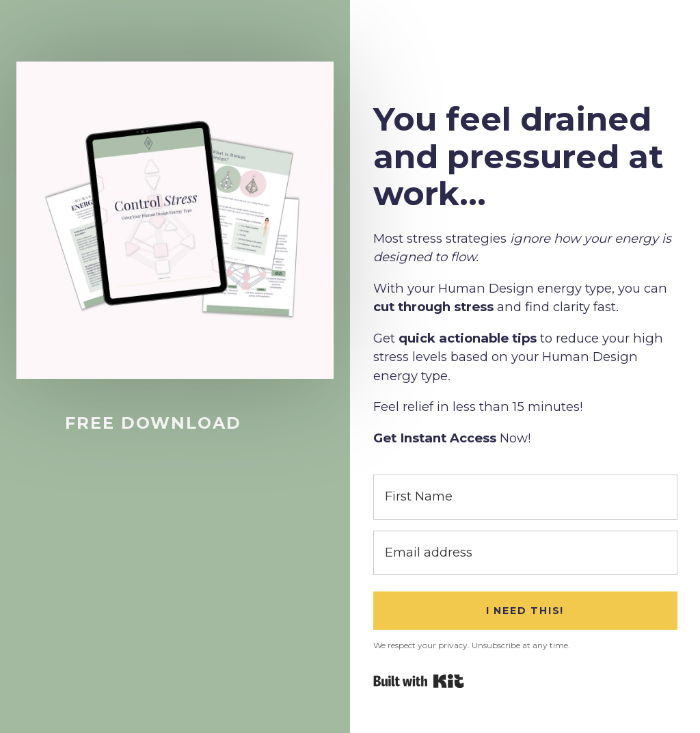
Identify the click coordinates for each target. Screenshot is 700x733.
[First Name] (525, 497)
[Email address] (525, 553)
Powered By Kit (419, 681)
